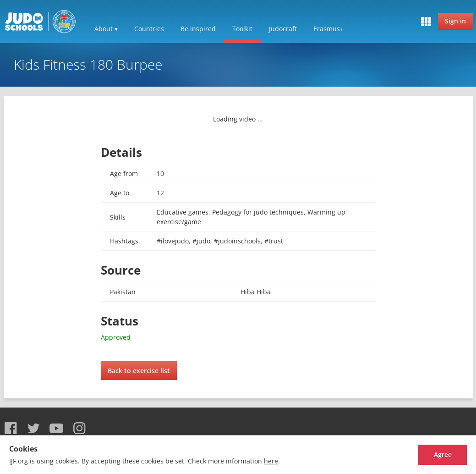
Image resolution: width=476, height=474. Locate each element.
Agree (433, 455)
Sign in (455, 21)
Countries (149, 29)
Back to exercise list (139, 371)
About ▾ (106, 29)
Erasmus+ (328, 29)
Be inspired (198, 29)
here (271, 461)
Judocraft (283, 29)
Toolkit (242, 29)
